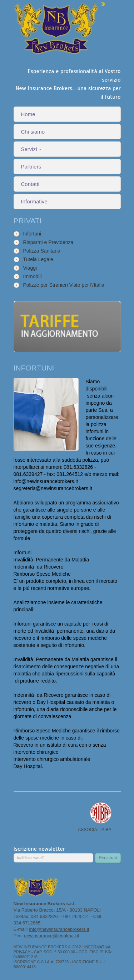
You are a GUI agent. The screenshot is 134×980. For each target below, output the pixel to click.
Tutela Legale (38, 259)
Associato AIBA (101, 813)
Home (28, 114)
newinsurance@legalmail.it (52, 936)
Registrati (108, 858)
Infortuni (32, 234)
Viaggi (30, 268)
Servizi (31, 149)
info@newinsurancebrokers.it (59, 929)
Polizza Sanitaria (42, 251)
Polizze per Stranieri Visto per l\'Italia (64, 285)
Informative (34, 201)
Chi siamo (33, 132)
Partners (31, 167)
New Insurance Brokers (60, 29)
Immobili (33, 276)
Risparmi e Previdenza (48, 242)
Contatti (30, 184)
